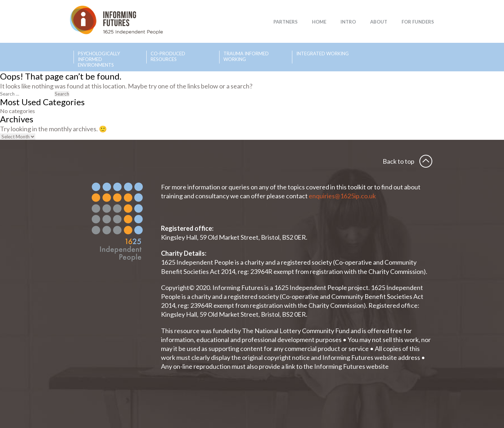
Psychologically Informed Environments (99, 57)
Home (319, 22)
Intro (348, 22)
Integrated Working (322, 53)
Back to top (399, 161)
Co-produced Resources (168, 56)
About (379, 22)
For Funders (418, 22)
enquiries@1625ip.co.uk (343, 196)
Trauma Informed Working (246, 56)
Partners (286, 22)
